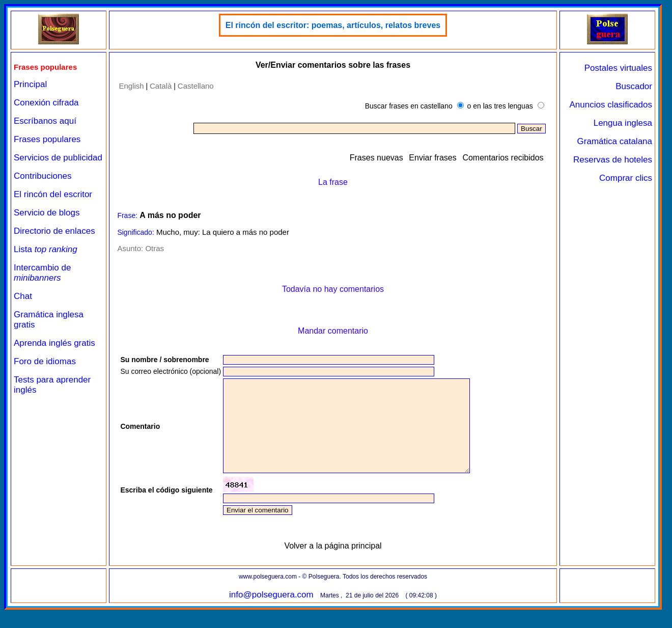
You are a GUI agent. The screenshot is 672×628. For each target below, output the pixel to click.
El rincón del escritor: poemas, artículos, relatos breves (333, 25)
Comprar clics (626, 178)
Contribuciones (43, 176)
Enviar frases (432, 158)
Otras (155, 248)
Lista (46, 249)
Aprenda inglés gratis (54, 343)
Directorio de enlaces (54, 231)
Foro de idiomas (45, 361)
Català (161, 86)
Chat (23, 296)
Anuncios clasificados (611, 105)
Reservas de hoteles (613, 160)
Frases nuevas (376, 158)
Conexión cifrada (46, 103)
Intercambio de (42, 273)
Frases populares (47, 139)
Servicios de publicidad (58, 158)
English (131, 86)
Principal (30, 84)
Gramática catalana (615, 141)
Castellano (196, 86)
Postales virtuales (618, 68)
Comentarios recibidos (503, 158)
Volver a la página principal (333, 564)
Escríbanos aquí (45, 121)
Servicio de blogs (47, 213)
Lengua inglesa (623, 123)
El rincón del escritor (53, 194)
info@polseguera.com (271, 613)
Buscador (634, 86)
